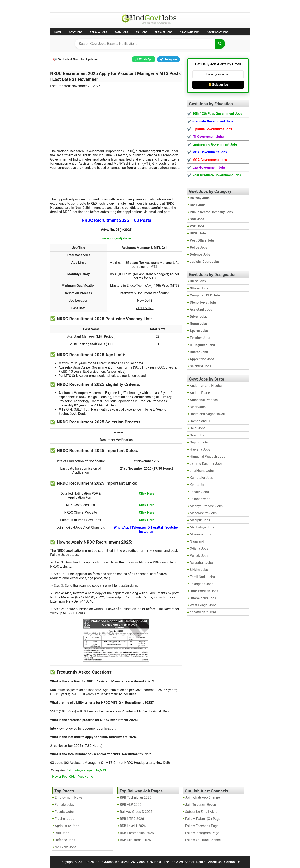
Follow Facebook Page (202, 826)
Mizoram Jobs (200, 534)
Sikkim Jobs (199, 570)
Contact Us (232, 862)
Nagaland (197, 541)
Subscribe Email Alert (201, 812)
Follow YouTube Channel (203, 840)
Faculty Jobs (64, 812)
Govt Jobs (76, 32)
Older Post (76, 777)
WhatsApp (144, 59)
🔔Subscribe (218, 85)
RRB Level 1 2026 (133, 826)
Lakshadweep (200, 499)
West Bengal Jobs (203, 605)
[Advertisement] (116, 116)
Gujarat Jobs (199, 442)
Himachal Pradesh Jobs (207, 456)
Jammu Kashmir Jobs (206, 464)
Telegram (168, 59)
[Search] (220, 44)
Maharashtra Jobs (203, 513)
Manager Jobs (90, 770)
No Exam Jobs (62, 6)
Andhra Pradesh (202, 393)
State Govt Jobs (218, 32)
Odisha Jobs (199, 549)
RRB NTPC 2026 (132, 819)
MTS (103, 770)
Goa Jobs (197, 435)
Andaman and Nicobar (206, 386)
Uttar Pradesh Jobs (204, 591)
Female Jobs (64, 805)
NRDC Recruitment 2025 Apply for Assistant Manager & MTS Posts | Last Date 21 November (115, 76)
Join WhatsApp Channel (203, 798)
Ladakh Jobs (199, 492)
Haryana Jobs (200, 449)
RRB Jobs (62, 833)
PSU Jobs (141, 32)
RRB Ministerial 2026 (135, 840)
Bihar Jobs (198, 407)
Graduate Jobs (190, 32)
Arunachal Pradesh (204, 400)
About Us (215, 862)
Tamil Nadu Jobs (202, 577)
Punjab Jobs (199, 556)
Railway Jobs (98, 32)
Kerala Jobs (199, 485)
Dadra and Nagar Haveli (207, 414)
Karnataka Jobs (201, 478)
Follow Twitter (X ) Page (203, 819)
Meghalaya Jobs (202, 527)
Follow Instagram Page (202, 833)
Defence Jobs (65, 840)
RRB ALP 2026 (131, 805)
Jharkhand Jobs (202, 471)
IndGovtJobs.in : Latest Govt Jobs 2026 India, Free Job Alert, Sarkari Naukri (150, 862)
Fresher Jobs (164, 32)
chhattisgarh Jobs (203, 612)
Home (58, 32)
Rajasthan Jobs (201, 563)
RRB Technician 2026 (136, 798)
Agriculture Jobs (67, 826)
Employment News (89, 6)
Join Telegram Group (201, 805)
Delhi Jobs (73, 770)
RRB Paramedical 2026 (137, 833)
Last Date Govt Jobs (120, 6)
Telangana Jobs (202, 584)
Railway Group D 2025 (136, 812)
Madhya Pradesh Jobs (206, 506)
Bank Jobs (121, 32)
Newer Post (60, 777)
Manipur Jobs (200, 520)
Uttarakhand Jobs (203, 598)
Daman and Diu (201, 421)
